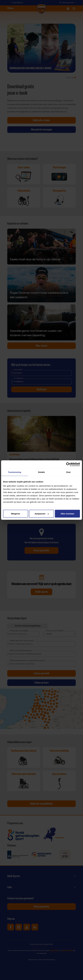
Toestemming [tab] (15, 472)
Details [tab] (41, 472)
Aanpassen (42, 514)
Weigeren (16, 514)
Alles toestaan (67, 514)
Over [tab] (68, 472)
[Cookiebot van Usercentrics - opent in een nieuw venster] (68, 464)
